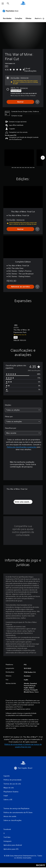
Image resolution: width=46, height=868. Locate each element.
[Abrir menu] (3, 4)
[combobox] (23, 410)
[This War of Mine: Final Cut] (19, 158)
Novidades (7, 18)
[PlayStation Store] (11, 11)
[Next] (43, 158)
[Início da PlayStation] (23, 3)
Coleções (19, 18)
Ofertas (28, 18)
